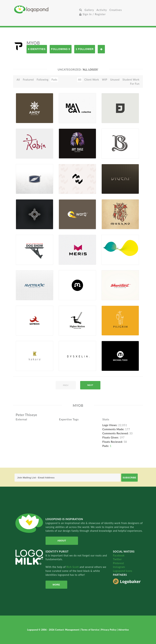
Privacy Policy (109, 630)
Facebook (119, 555)
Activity (102, 10)
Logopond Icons (123, 571)
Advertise (124, 630)
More (56, 585)
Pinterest (119, 563)
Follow (101, 49)
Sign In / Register (93, 14)
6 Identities (37, 49)
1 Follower (85, 49)
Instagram (119, 567)
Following (43, 80)
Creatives (116, 10)
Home (46, 9)
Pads (54, 80)
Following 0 (61, 49)
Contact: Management (68, 630)
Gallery (89, 10)
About (62, 541)
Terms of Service (91, 630)
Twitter (117, 559)
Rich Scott (73, 567)
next (90, 385)
